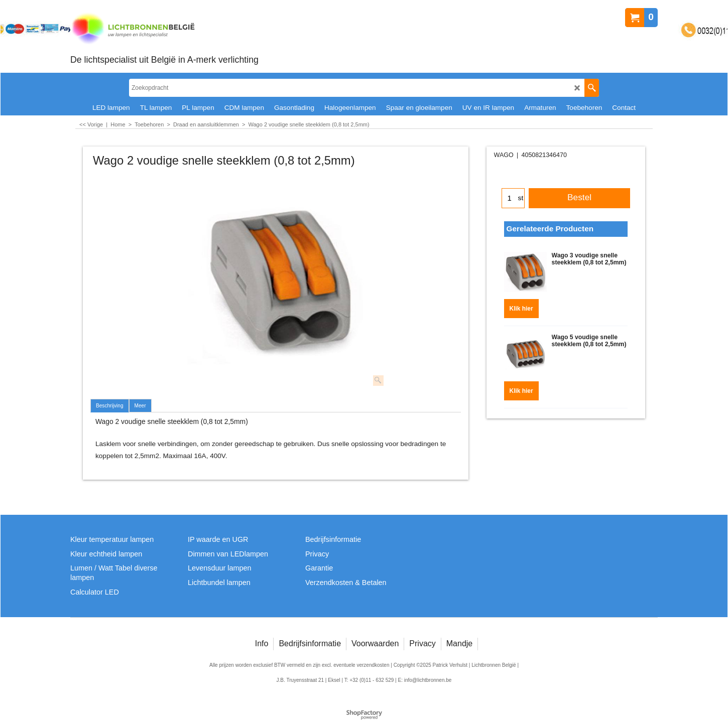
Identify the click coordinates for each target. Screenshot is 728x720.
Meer (140, 406)
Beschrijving (110, 406)
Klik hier (521, 306)
